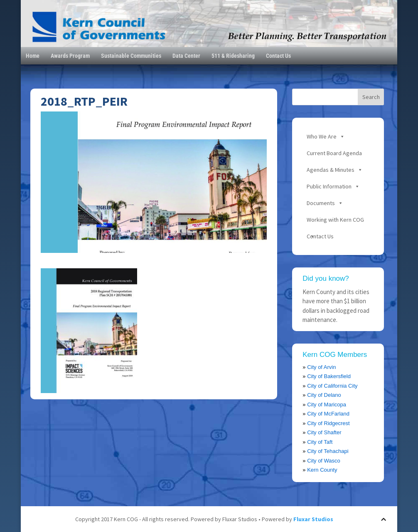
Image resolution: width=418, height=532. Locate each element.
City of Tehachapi (328, 451)
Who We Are (322, 136)
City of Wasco (324, 461)
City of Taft (320, 442)
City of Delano (324, 395)
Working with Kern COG (335, 220)
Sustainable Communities (131, 56)
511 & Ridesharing (233, 56)
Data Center (186, 56)
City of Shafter (324, 432)
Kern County (322, 470)
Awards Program (70, 56)
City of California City (332, 386)
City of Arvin (321, 367)
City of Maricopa (327, 405)
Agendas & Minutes (331, 170)
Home (33, 56)
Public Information (329, 186)
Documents (321, 203)
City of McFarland (328, 414)
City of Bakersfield (329, 376)
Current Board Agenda (334, 153)
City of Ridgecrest (328, 423)
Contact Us (278, 56)
